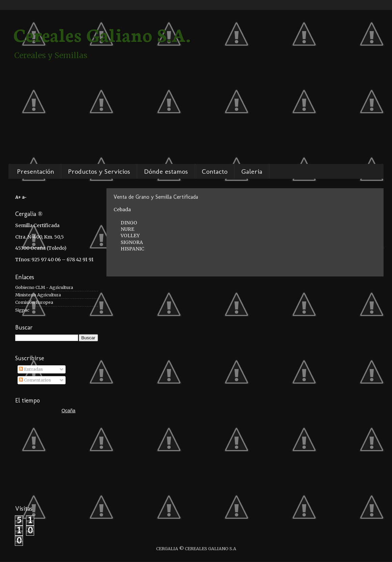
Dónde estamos (166, 171)
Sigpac (22, 310)
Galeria (252, 171)
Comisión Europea (34, 302)
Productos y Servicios (99, 171)
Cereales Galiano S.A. (102, 34)
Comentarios (35, 380)
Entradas (31, 369)
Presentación (35, 171)
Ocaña (68, 411)
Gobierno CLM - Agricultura (44, 287)
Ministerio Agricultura (38, 295)
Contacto (215, 171)
